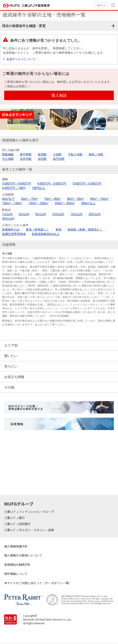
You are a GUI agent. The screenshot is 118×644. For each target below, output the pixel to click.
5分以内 (24, 214)
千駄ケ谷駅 (75, 154)
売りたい (11, 366)
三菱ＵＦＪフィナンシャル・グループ (29, 512)
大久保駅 (8, 159)
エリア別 (11, 345)
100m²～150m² (12, 203)
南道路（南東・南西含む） (85, 229)
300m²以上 (88, 203)
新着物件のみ (11, 229)
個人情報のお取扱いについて (23, 555)
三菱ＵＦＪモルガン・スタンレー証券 (29, 530)
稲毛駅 (42, 159)
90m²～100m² (99, 199)
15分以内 (76, 214)
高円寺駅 (59, 159)
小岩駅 (57, 154)
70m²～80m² (52, 199)
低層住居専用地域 (14, 234)
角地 (58, 229)
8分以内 (41, 214)
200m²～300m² (65, 203)
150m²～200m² (39, 203)
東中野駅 (26, 154)
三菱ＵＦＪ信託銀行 (18, 524)
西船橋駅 (8, 154)
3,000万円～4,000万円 (17, 184)
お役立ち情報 (14, 377)
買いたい (11, 356)
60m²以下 (8, 199)
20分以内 (95, 214)
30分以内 (8, 219)
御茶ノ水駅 (96, 154)
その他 (9, 387)
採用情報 (17, 424)
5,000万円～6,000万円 (87, 184)
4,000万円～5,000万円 (52, 184)
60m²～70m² (30, 199)
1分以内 (7, 214)
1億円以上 (39, 188)
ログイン (101, 5)
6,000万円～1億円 (14, 188)
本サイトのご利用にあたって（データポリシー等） (38, 583)
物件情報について (16, 574)
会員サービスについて (21, 59)
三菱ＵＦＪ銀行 (15, 518)
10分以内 (58, 214)
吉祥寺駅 (26, 159)
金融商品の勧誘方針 (17, 564)
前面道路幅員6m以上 (45, 234)
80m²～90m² (75, 199)
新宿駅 (42, 154)
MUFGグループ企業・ (26, 407)
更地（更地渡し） (38, 229)
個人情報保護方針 (16, 546)
